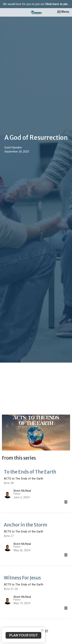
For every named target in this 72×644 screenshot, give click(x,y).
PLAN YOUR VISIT (23, 635)
